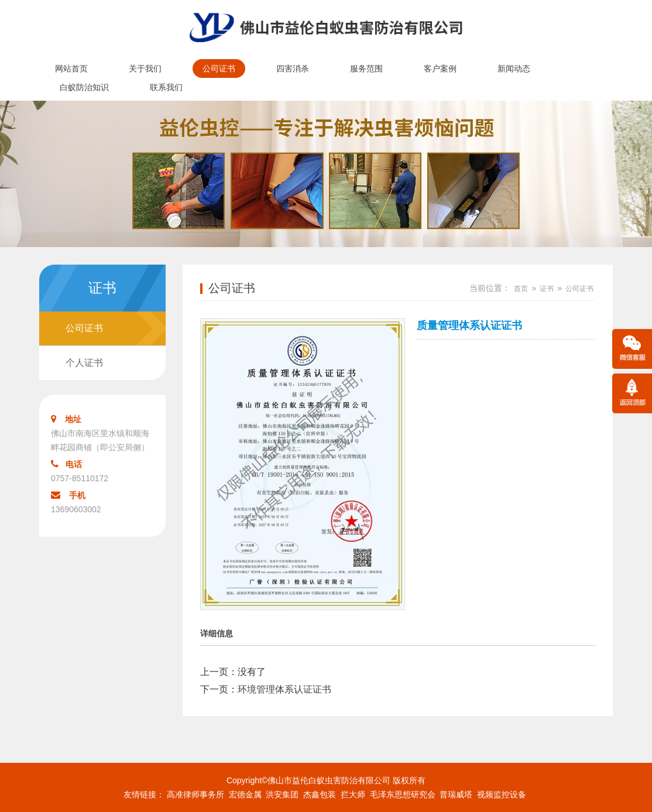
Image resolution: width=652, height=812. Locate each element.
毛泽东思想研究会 (403, 794)
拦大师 (353, 794)
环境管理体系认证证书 (284, 689)
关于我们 (145, 68)
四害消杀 (293, 68)
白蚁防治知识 (84, 87)
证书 (547, 289)
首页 (521, 289)
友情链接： (144, 794)
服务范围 (366, 68)
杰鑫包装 (320, 794)
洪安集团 (282, 794)
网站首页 (71, 68)
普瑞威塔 (456, 794)
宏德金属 (245, 794)
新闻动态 (514, 68)
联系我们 (166, 87)
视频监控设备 (502, 794)
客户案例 (440, 68)
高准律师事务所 (195, 794)
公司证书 (219, 68)
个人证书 (84, 363)
